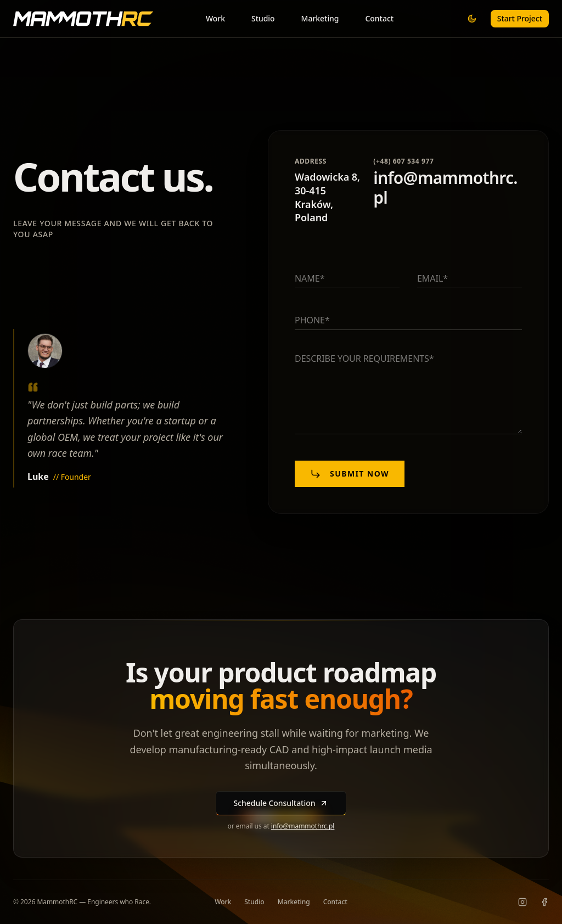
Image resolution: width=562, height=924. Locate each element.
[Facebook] (544, 902)
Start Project (520, 18)
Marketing (320, 18)
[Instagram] (522, 902)
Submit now (350, 474)
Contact (380, 18)
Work (215, 18)
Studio (263, 18)
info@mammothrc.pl (303, 826)
